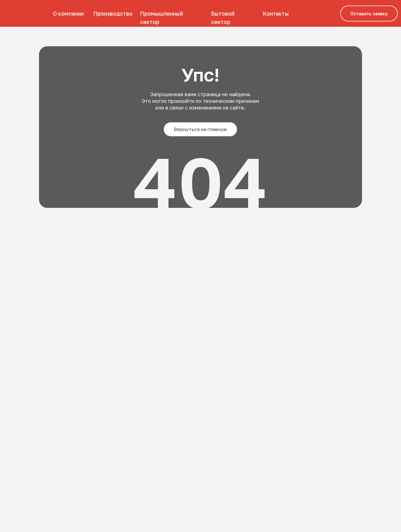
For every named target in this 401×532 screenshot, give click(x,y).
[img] (24, 13)
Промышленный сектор (162, 18)
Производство (113, 14)
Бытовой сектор (223, 18)
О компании (68, 14)
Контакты (276, 14)
